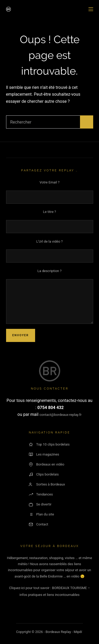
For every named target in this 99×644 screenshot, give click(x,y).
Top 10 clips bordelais (49, 444)
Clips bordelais (44, 474)
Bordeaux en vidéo (46, 464)
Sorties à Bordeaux (47, 484)
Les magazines (44, 454)
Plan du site (41, 514)
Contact (38, 524)
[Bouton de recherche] (87, 122)
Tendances (41, 494)
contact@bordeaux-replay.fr (61, 415)
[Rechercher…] (43, 122)
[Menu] (91, 9)
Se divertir (40, 504)
